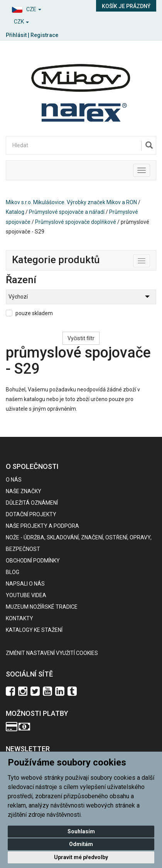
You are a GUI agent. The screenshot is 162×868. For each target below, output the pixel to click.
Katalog (15, 212)
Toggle (150, 259)
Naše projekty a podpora (42, 526)
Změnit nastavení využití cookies (52, 653)
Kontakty (19, 618)
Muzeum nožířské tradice (42, 607)
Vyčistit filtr (81, 338)
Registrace (44, 35)
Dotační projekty (31, 514)
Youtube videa (26, 595)
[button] (40, 8)
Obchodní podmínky (33, 561)
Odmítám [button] (81, 844)
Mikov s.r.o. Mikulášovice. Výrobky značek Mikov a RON (71, 202)
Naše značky (24, 491)
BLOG (13, 572)
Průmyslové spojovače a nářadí (67, 212)
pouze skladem (34, 313)
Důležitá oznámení (32, 503)
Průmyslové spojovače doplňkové (76, 222)
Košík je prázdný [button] (126, 6)
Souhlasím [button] (81, 831)
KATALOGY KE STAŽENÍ (34, 630)
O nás (14, 480)
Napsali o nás (25, 584)
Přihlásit (16, 35)
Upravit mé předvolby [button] (81, 857)
